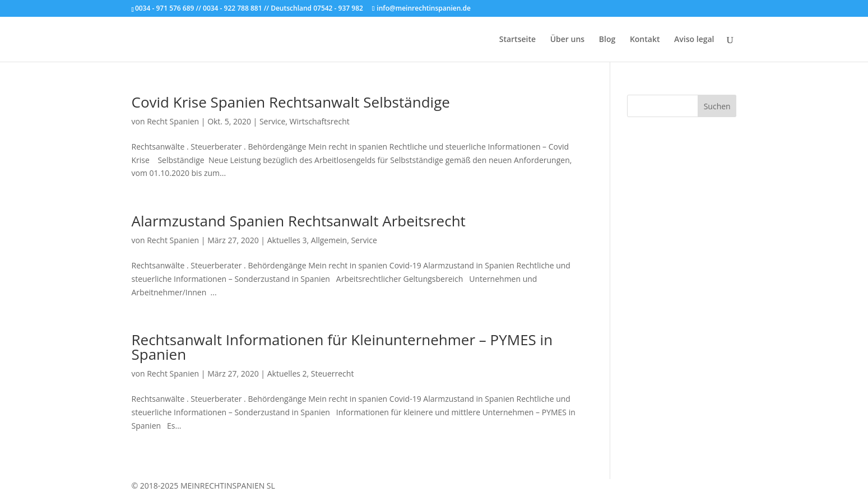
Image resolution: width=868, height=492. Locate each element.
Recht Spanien (173, 121)
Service (272, 121)
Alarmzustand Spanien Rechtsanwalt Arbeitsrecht (299, 221)
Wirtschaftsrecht (320, 121)
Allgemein (329, 240)
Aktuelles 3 (287, 240)
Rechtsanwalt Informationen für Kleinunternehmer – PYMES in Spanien (342, 347)
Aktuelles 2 (287, 373)
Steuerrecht (333, 373)
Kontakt (645, 40)
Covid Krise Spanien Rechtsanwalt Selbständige (291, 102)
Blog (607, 40)
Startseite (517, 40)
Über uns (567, 40)
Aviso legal (694, 40)
